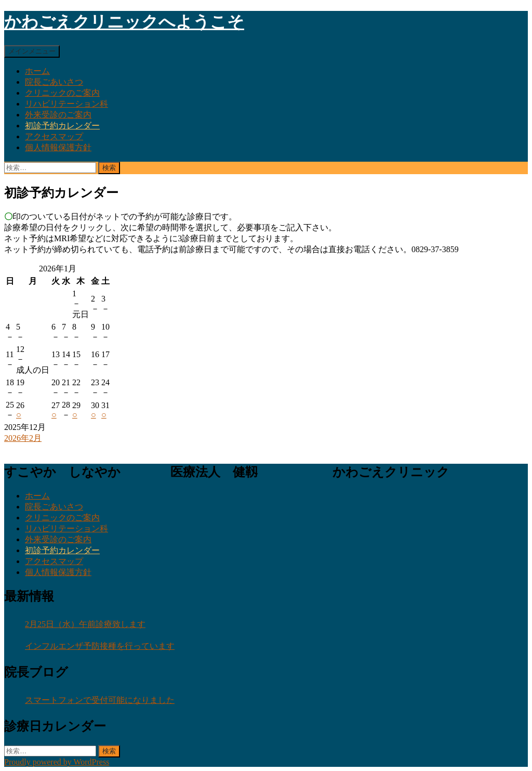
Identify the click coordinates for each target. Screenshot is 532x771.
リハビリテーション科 (66, 104)
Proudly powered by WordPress (57, 762)
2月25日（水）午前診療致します (85, 624)
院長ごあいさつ (54, 82)
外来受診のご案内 (58, 115)
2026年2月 (23, 438)
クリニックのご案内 (62, 93)
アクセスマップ (54, 136)
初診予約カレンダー (62, 126)
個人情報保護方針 (58, 147)
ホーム (37, 71)
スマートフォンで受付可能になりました (100, 700)
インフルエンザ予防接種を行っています (100, 646)
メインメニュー (32, 51)
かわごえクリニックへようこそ (124, 22)
